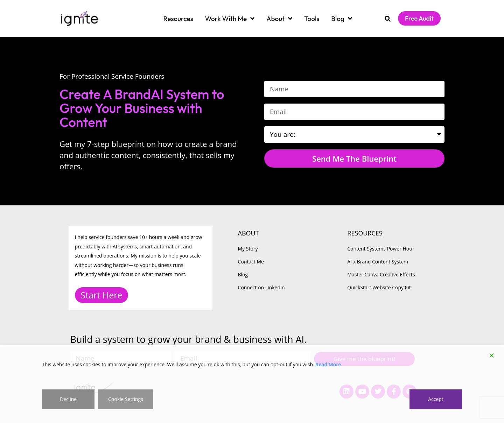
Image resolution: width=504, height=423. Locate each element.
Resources (178, 19)
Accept (436, 399)
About (279, 19)
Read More (328, 364)
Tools (312, 19)
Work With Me (230, 19)
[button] (388, 19)
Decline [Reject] (68, 399)
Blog (342, 19)
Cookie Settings (126, 399)
